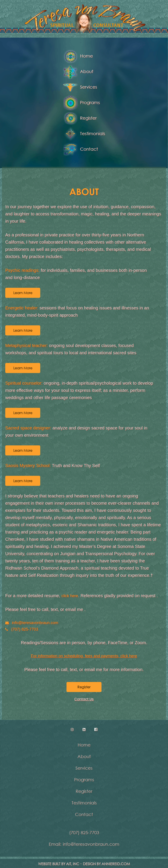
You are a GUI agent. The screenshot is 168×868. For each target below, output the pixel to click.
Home (77, 56)
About (78, 72)
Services (79, 87)
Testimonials (83, 134)
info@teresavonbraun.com (35, 622)
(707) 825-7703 (25, 629)
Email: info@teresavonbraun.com (84, 842)
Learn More (23, 293)
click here (70, 596)
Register (79, 118)
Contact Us (84, 699)
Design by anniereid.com (106, 866)
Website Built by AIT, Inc (59, 866)
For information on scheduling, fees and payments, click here (84, 656)
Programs (81, 103)
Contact (80, 149)
